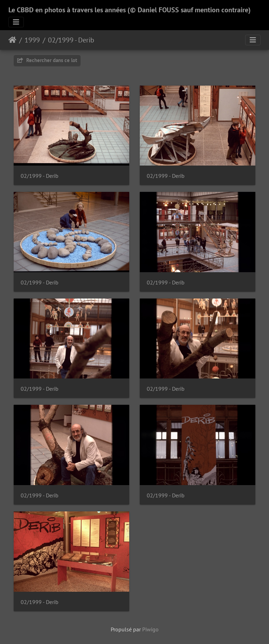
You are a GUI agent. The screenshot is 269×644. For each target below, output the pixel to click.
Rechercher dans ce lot (47, 60)
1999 (32, 40)
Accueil (12, 40)
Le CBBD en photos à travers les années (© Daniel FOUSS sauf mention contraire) (130, 10)
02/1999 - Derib (71, 40)
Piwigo (150, 629)
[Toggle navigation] (16, 22)
